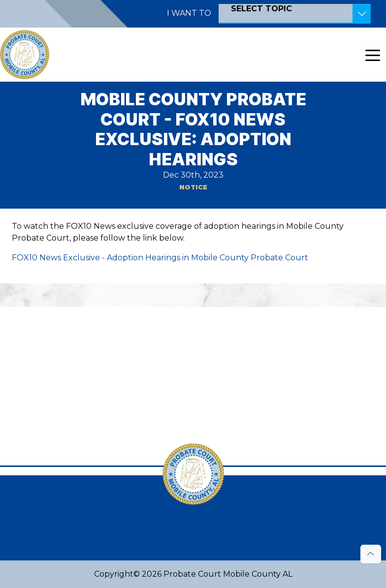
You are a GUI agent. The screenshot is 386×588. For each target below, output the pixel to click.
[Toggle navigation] (373, 55)
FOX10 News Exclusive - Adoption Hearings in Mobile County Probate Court (160, 258)
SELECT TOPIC (261, 9)
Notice (193, 187)
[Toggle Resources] (362, 14)
